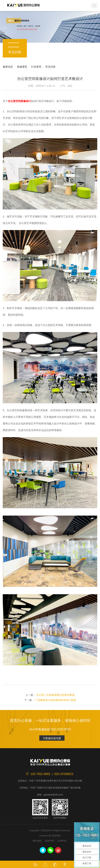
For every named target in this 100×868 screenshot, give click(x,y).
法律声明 (62, 841)
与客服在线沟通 (52, 738)
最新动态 (8, 67)
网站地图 (37, 841)
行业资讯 (36, 67)
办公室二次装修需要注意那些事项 (55, 695)
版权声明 (50, 841)
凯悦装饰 (23, 6)
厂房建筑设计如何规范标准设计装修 (55, 700)
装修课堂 (22, 67)
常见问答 (50, 67)
